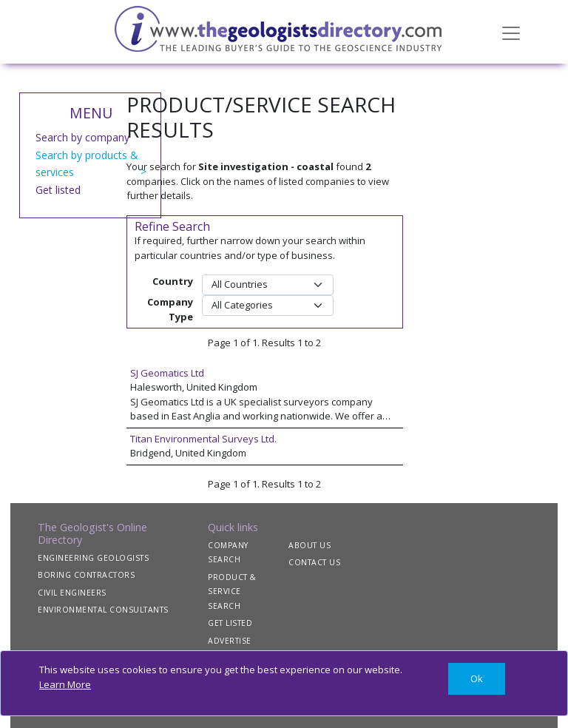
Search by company (82, 137)
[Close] (477, 679)
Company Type (170, 309)
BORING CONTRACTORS (86, 575)
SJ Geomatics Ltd (167, 373)
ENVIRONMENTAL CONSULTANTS (103, 610)
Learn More (65, 684)
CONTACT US (314, 562)
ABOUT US (310, 545)
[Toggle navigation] (511, 32)
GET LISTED (230, 623)
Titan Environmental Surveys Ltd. (203, 439)
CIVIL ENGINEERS (72, 593)
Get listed (58, 190)
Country (173, 281)
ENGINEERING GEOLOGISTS (93, 558)
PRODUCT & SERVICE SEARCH (232, 591)
